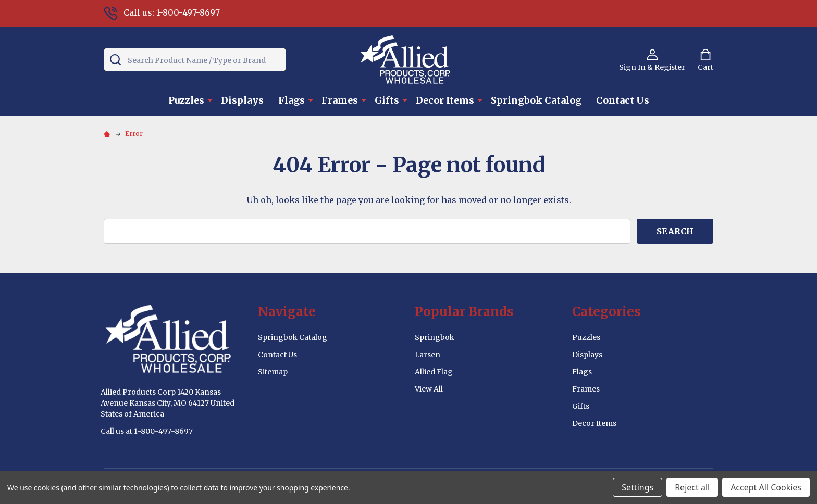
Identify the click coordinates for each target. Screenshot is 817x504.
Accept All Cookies (766, 487)
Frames (340, 100)
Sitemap (273, 372)
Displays (242, 100)
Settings (637, 487)
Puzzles (186, 100)
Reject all (692, 487)
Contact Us (623, 100)
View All (429, 389)
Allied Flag (434, 372)
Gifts (387, 100)
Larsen (428, 355)
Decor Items (445, 100)
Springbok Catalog (536, 100)
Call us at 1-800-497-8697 (147, 431)
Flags (292, 100)
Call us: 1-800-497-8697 (162, 12)
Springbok (435, 337)
